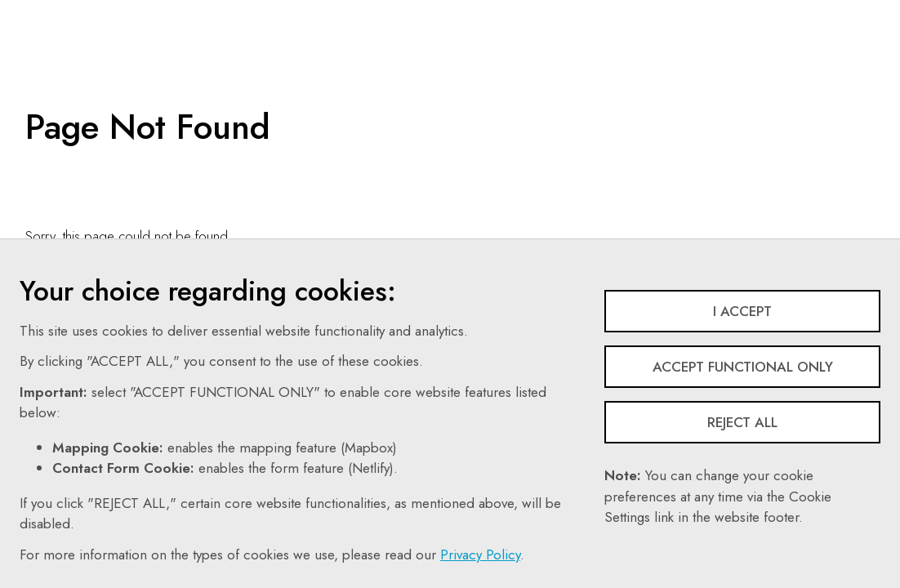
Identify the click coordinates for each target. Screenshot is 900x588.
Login (806, 12)
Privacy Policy (480, 555)
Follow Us (661, 12)
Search (581, 12)
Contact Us (508, 12)
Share (739, 12)
